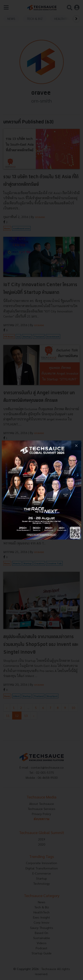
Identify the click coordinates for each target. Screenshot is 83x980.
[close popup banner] (76, 445)
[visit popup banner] (41, 490)
